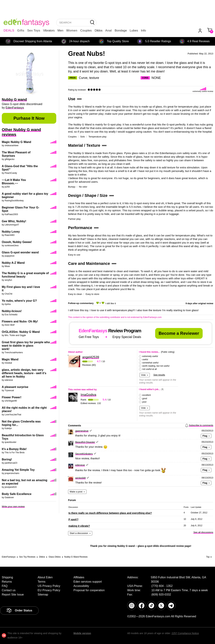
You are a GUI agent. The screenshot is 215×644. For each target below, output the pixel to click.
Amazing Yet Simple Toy (18, 470)
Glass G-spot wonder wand (20, 252)
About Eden (45, 577)
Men (60, 31)
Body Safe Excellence (17, 494)
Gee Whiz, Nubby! (14, 221)
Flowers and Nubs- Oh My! (20, 321)
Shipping (7, 577)
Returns (7, 582)
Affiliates (79, 577)
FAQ (5, 586)
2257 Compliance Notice (185, 633)
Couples (86, 31)
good (145, 398)
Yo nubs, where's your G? (19, 301)
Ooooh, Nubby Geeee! (17, 242)
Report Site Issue (13, 595)
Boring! (7, 459)
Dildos (98, 31)
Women (72, 31)
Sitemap (43, 595)
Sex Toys (34, 31)
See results (159, 375)
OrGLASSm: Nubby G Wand (21, 332)
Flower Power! (12, 397)
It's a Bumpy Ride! (14, 449)
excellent (146, 395)
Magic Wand (10, 359)
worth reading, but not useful (156, 366)
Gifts (21, 31)
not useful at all (150, 369)
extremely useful (150, 356)
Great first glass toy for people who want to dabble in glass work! (26, 346)
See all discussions (203, 532)
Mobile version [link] (82, 633)
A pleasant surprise (15, 387)
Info (143, 31)
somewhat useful (150, 363)
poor (144, 402)
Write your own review (13, 506)
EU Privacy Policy (49, 590)
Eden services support (88, 582)
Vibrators (49, 31)
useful (145, 359)
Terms (42, 582)
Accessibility (81, 586)
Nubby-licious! (12, 311)
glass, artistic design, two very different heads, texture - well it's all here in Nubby (24, 373)
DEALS (9, 31)
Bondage (121, 31)
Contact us (9, 590)
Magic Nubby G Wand (16, 142)
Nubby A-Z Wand (13, 263)
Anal (109, 31)
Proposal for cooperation (89, 590)
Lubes (134, 31)
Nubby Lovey (11, 232)
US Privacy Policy (49, 586)
